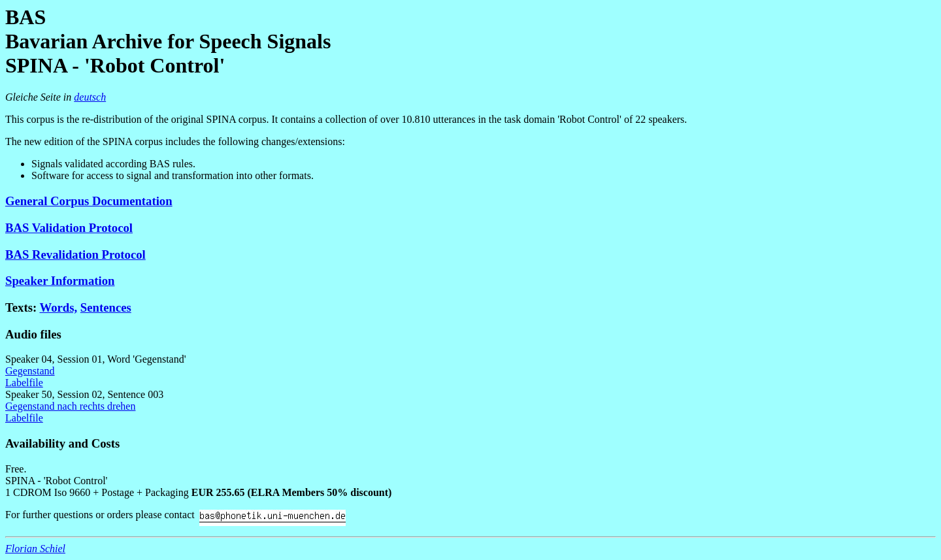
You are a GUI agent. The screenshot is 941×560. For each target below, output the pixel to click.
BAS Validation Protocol (69, 228)
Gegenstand (30, 371)
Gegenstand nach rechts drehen (70, 406)
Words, (58, 307)
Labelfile (24, 383)
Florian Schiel (35, 549)
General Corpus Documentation (89, 201)
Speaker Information (60, 281)
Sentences (106, 307)
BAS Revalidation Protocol (75, 255)
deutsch (90, 97)
